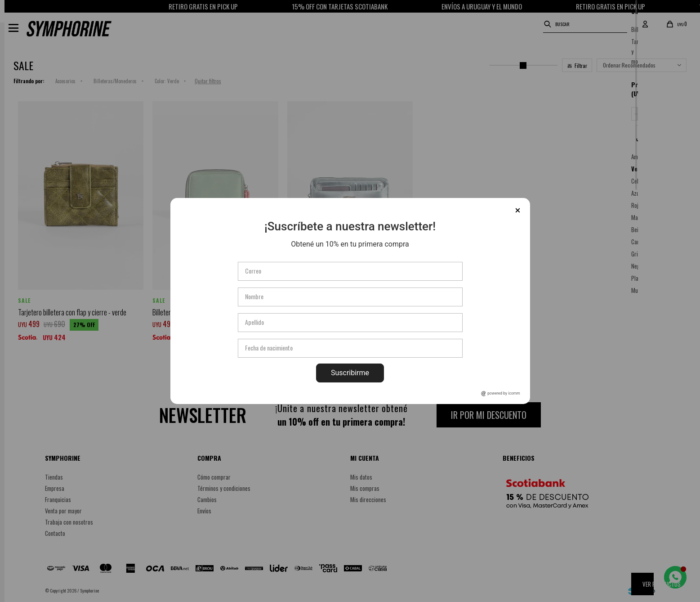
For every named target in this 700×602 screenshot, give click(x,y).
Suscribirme (350, 373)
